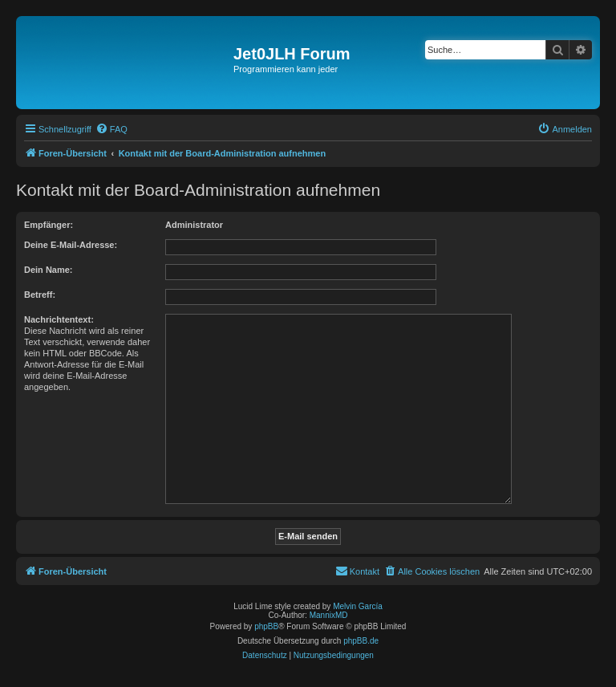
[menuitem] (111, 129)
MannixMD (329, 615)
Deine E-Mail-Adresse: (71, 245)
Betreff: (40, 295)
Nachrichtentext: (59, 319)
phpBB (266, 626)
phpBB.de (361, 641)
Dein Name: (49, 270)
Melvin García (358, 606)
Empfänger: (49, 225)
